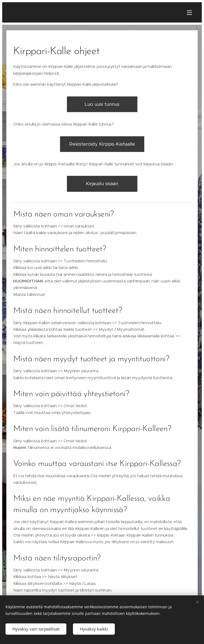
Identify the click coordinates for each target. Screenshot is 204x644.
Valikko (189, 13)
